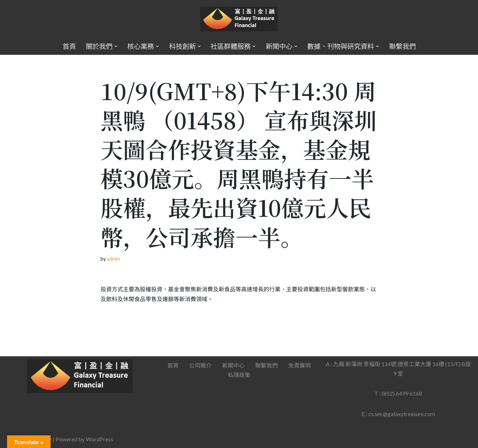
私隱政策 (239, 375)
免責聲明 (299, 365)
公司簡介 (200, 365)
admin (113, 259)
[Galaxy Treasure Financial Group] (239, 19)
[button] (116, 46)
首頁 (69, 46)
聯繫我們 (402, 46)
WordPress (99, 439)
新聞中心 (233, 365)
